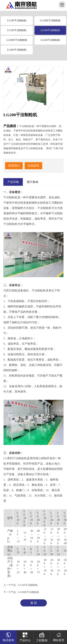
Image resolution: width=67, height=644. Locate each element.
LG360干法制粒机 (17, 51)
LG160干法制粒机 (17, 32)
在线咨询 (33, 167)
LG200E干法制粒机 (17, 41)
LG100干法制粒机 (17, 22)
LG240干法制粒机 (50, 41)
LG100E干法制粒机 (50, 22)
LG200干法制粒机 (50, 32)
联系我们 (14, 167)
